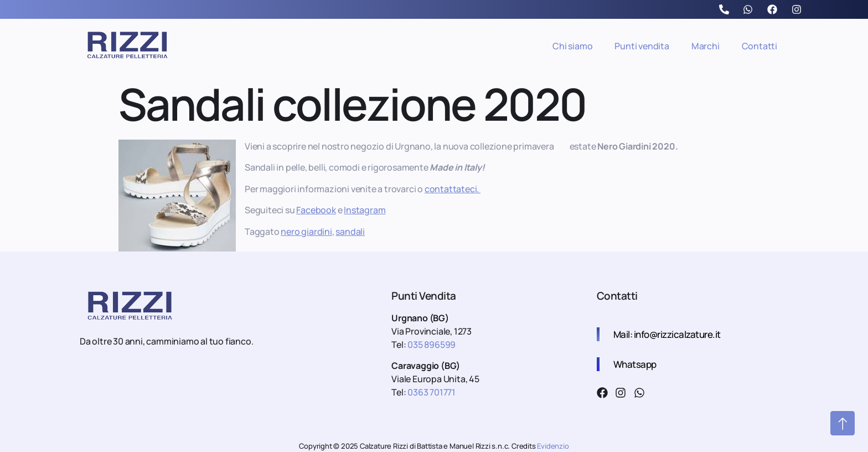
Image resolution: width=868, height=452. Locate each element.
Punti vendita (642, 46)
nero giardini (306, 232)
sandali (350, 232)
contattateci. (453, 189)
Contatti (759, 46)
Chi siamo (572, 46)
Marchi (706, 46)
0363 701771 (432, 392)
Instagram (365, 210)
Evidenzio (553, 446)
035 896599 (431, 345)
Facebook (316, 210)
